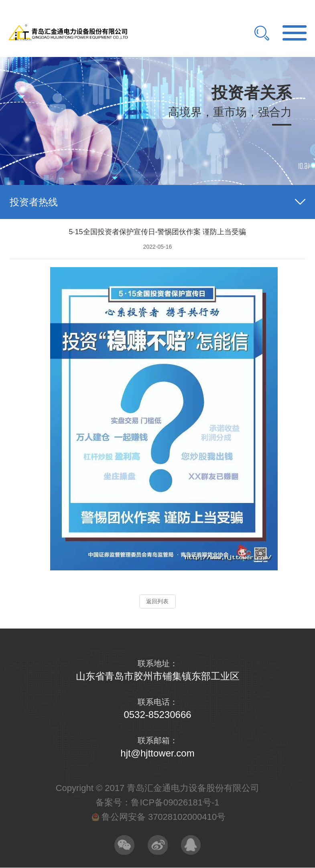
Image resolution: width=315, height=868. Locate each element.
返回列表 (157, 601)
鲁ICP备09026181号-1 (175, 802)
